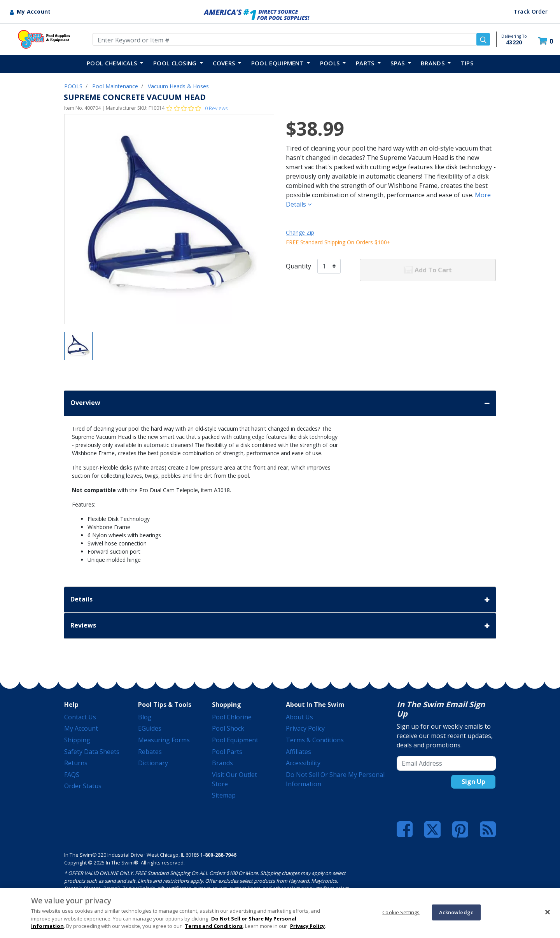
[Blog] (488, 829)
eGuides (150, 728)
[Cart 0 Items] (547, 41)
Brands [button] (433, 63)
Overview (280, 403)
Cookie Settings (401, 912)
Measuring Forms (164, 740)
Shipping (77, 740)
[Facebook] (405, 829)
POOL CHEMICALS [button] (113, 63)
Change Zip (300, 232)
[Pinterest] (460, 829)
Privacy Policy (305, 728)
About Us (299, 717)
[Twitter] (432, 829)
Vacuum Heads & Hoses (178, 86)
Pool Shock (228, 728)
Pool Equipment (235, 740)
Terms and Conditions (214, 926)
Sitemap (224, 795)
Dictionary (153, 763)
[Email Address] (446, 763)
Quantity (298, 266)
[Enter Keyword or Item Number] (291, 39)
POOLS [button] (331, 63)
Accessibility (303, 763)
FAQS (72, 775)
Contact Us (80, 717)
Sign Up (473, 782)
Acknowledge (456, 912)
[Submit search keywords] (483, 39)
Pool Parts (227, 752)
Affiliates (298, 752)
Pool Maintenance (115, 86)
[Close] (548, 912)
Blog (145, 717)
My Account (81, 728)
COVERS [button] (225, 63)
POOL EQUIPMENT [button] (278, 63)
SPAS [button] (398, 63)
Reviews (280, 626)
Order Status (83, 786)
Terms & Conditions (315, 740)
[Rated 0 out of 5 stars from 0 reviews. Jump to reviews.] (197, 108)
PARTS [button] (366, 63)
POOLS (73, 86)
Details (280, 600)
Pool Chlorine (232, 717)
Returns (76, 763)
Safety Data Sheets (92, 752)
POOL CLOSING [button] (176, 63)
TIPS (467, 63)
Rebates (150, 752)
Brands (222, 763)
